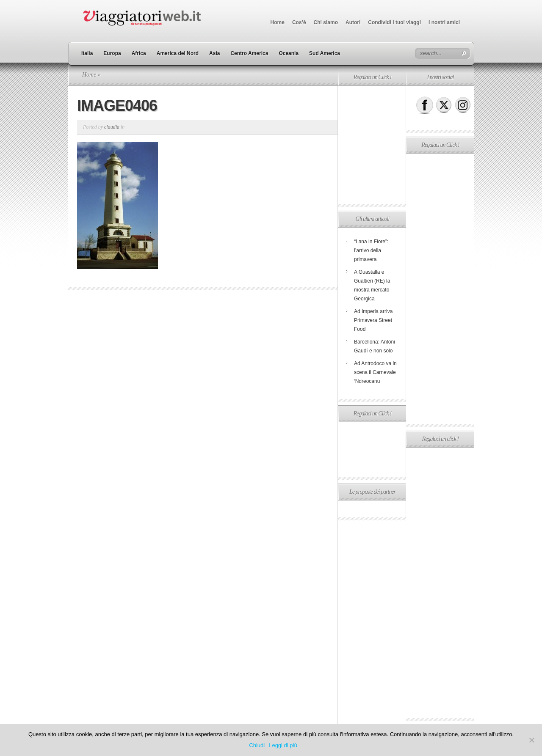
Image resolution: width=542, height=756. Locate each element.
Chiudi (257, 745)
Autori (353, 22)
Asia (214, 53)
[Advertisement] (372, 145)
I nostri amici (444, 22)
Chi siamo (326, 22)
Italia (87, 53)
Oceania (289, 53)
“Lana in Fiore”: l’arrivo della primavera (371, 250)
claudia (112, 127)
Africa (139, 53)
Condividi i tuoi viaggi (394, 22)
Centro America (249, 53)
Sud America (325, 53)
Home (278, 22)
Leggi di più (283, 745)
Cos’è (299, 22)
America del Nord (178, 53)
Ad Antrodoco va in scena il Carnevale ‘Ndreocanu (375, 372)
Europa (112, 53)
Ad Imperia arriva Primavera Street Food (373, 320)
